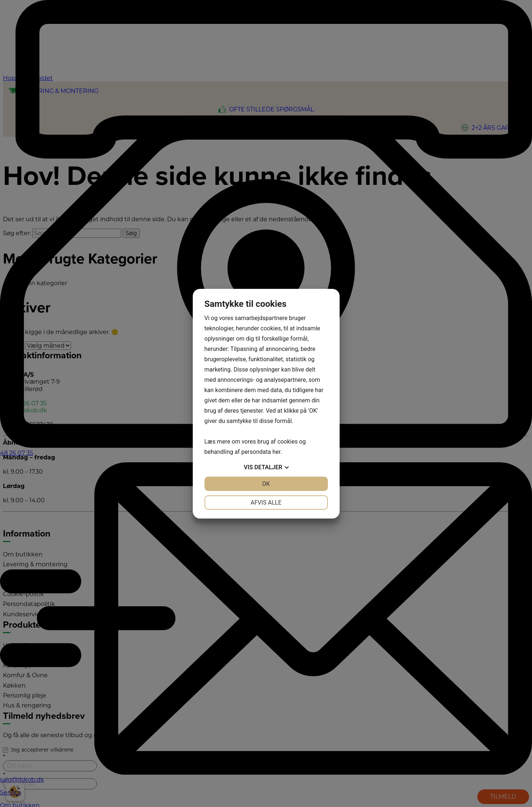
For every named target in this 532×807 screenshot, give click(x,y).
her (276, 452)
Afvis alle (266, 503)
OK (266, 484)
